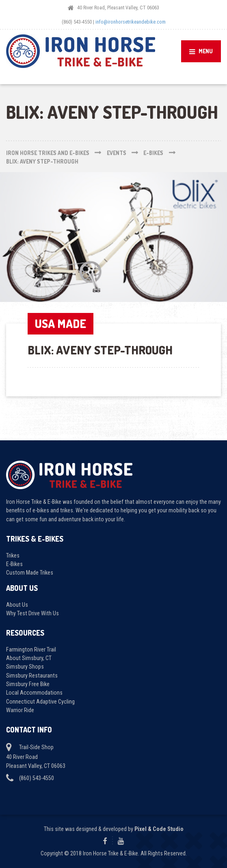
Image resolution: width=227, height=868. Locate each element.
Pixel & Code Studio (159, 829)
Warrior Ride (20, 710)
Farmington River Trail (31, 649)
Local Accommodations (34, 693)
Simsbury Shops (25, 667)
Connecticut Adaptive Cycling (40, 702)
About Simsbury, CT (29, 658)
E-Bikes (14, 564)
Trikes (13, 555)
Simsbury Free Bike (28, 684)
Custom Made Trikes (30, 573)
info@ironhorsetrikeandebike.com (131, 22)
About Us (17, 605)
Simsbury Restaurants (32, 676)
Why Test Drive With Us (32, 613)
